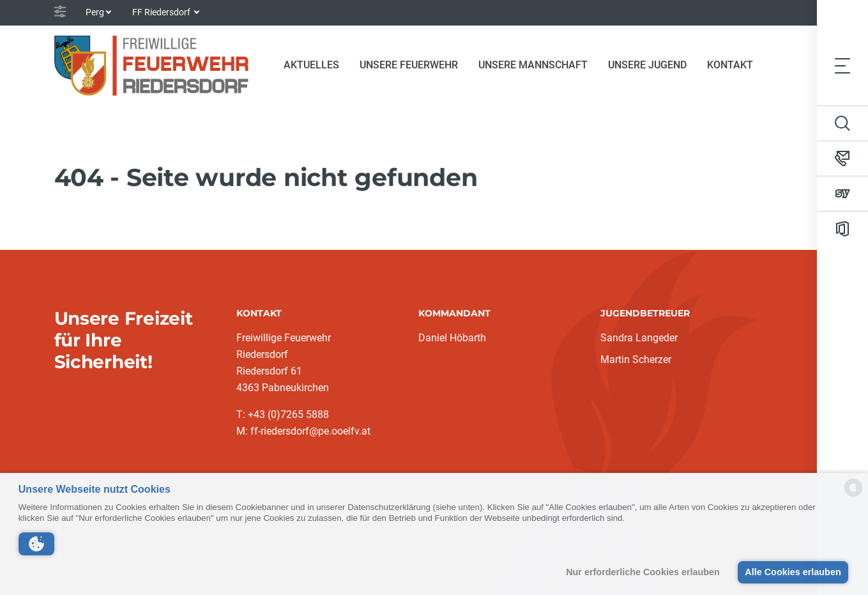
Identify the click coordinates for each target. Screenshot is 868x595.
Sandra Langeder (639, 338)
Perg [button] (95, 12)
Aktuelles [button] (311, 65)
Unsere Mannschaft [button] (533, 65)
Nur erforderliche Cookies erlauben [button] (643, 572)
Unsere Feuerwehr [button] (409, 65)
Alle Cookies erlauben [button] (793, 572)
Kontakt (730, 65)
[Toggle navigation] (842, 65)
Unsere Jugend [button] (647, 65)
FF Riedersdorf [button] (162, 12)
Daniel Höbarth (452, 338)
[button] (36, 544)
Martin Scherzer (636, 359)
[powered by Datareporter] (853, 496)
